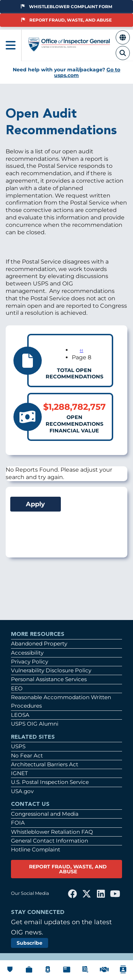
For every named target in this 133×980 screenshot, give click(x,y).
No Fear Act (27, 755)
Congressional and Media (45, 814)
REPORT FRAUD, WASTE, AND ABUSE (68, 869)
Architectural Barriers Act (45, 764)
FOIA (18, 823)
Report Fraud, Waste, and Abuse (66, 20)
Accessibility (27, 653)
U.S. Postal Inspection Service (50, 782)
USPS (18, 746)
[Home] (69, 48)
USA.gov (22, 791)
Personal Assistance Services (49, 679)
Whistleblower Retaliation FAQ (52, 832)
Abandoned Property (39, 644)
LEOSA (20, 715)
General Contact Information (50, 841)
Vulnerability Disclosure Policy (51, 670)
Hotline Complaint (36, 849)
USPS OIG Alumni (35, 724)
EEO (17, 688)
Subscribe (30, 943)
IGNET (19, 773)
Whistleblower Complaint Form (66, 7)
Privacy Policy (30, 662)
